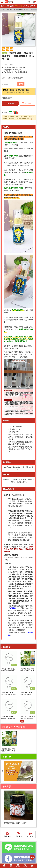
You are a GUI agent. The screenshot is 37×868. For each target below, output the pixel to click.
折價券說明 (6, 834)
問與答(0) (6, 475)
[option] (18, 661)
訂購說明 (5, 828)
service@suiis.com (15, 804)
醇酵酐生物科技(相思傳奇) (16, 78)
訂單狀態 (13, 608)
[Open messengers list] (32, 857)
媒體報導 (29, 859)
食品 (2, 6)
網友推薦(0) (7, 462)
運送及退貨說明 (8, 489)
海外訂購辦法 (7, 832)
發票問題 (5, 830)
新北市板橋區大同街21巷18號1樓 (20, 807)
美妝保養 (19, 6)
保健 (12, 6)
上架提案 (24, 861)
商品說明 (6, 127)
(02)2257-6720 (14, 802)
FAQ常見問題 (7, 837)
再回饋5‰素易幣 (7, 98)
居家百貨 (32, 6)
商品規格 (6, 420)
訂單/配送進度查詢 (8, 823)
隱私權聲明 (17, 861)
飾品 (25, 6)
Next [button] (35, 661)
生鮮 (7, 6)
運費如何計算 (7, 825)
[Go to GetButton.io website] (32, 861)
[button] (33, 15)
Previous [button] (2, 661)
